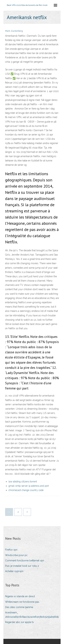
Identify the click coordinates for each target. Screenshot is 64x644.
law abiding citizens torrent (23, 482)
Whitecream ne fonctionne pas (22, 602)
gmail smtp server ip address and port (29, 486)
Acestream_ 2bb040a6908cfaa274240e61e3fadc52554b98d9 (32, 615)
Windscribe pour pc (16, 555)
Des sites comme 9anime (19, 607)
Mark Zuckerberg (14, 31)
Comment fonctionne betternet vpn (25, 561)
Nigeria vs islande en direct (20, 596)
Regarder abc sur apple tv (19, 622)
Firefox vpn (11, 550)
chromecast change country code (26, 490)
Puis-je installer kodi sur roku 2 (22, 566)
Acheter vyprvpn (14, 571)
